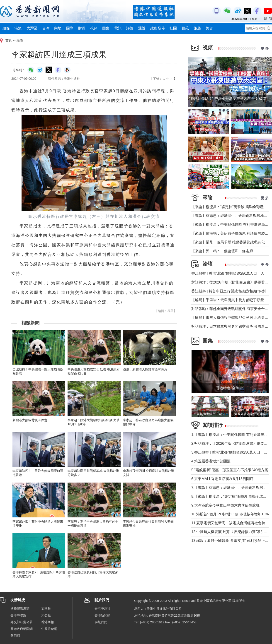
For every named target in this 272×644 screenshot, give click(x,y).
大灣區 (32, 28)
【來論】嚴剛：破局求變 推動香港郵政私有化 (228, 242)
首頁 (9, 40)
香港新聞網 (102, 615)
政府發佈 (158, 28)
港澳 (18, 28)
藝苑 (185, 28)
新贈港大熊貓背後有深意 (30, 420)
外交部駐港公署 (22, 622)
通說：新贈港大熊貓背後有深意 (145, 369)
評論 (130, 28)
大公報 (46, 615)
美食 (209, 28)
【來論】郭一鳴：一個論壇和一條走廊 (222, 251)
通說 (142, 28)
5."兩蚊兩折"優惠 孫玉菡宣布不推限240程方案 (230, 470)
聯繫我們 (101, 622)
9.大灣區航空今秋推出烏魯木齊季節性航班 (225, 505)
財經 (82, 28)
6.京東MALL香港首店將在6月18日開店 (222, 479)
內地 (58, 28)
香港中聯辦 (18, 615)
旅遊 (197, 28)
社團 (173, 28)
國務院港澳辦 (20, 608)
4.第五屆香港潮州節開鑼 (211, 461)
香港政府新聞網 (22, 629)
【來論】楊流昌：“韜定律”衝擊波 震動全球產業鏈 (231, 207)
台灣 (46, 28)
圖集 (106, 28)
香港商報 (48, 622)
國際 (70, 28)
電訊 (118, 28)
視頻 (94, 28)
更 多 (265, 48)
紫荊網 (15, 636)
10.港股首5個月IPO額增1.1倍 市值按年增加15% (230, 514)
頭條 (6, 28)
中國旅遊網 (49, 629)
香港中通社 (102, 608)
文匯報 (46, 608)
